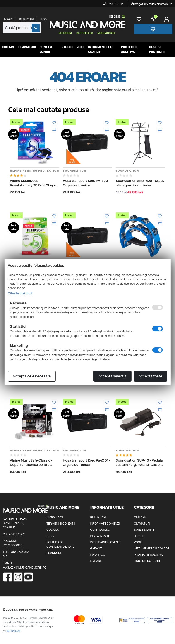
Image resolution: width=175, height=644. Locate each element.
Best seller (85, 33)
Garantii (97, 548)
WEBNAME (14, 631)
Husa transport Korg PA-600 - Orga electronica (86, 183)
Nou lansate (106, 33)
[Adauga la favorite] (54, 123)
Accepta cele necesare (32, 376)
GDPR (50, 536)
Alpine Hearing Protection (35, 171)
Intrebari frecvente (106, 542)
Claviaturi (27, 47)
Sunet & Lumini (46, 49)
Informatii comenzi (105, 523)
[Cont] (168, 19)
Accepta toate (150, 376)
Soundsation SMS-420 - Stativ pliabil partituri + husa (140, 183)
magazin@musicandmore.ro (152, 4)
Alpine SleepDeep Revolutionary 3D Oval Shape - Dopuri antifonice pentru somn (35, 183)
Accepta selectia (112, 376)
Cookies (53, 530)
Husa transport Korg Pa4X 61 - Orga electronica (87, 463)
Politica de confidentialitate (60, 544)
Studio (67, 47)
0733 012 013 (113, 4)
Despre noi (55, 517)
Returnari (27, 19)
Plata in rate (100, 536)
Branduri (54, 553)
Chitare (8, 47)
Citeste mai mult (20, 293)
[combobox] (22, 28)
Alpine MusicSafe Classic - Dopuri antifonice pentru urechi (31, 463)
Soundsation (75, 171)
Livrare (8, 19)
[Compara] (54, 130)
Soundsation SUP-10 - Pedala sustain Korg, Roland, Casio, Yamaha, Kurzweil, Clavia (139, 463)
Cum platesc (100, 530)
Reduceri (65, 33)
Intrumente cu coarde (100, 49)
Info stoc (98, 554)
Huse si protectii (157, 49)
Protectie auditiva (129, 49)
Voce (80, 47)
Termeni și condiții (61, 523)
